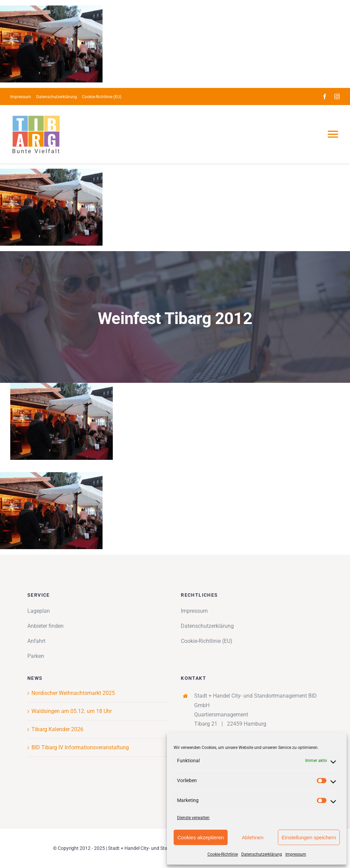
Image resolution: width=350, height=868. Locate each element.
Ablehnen (253, 837)
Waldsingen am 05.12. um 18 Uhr (72, 711)
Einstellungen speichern (309, 837)
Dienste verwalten (193, 818)
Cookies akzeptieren (201, 837)
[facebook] (325, 96)
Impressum (296, 854)
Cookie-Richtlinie (223, 854)
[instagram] (337, 96)
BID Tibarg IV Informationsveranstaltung (80, 747)
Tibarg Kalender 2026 (57, 729)
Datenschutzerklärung (262, 854)
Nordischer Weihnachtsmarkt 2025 (73, 693)
